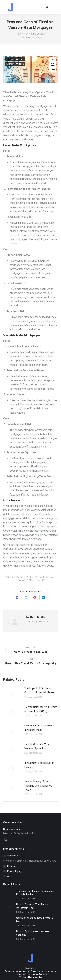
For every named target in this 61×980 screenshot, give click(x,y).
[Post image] (12, 694)
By (20, 580)
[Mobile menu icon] (54, 7)
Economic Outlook (15, 59)
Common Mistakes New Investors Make (38, 728)
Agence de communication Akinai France (24, 971)
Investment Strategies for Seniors (39, 765)
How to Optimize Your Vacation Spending (37, 746)
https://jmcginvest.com (37, 622)
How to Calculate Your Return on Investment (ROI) (41, 709)
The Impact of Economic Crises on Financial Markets (40, 690)
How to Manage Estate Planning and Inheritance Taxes (38, 786)
